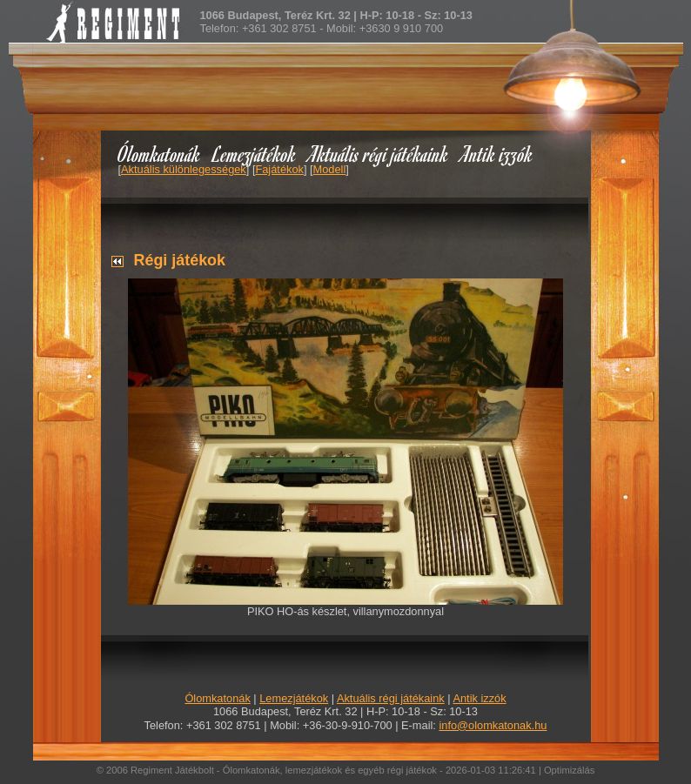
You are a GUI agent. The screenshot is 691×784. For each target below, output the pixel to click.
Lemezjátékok (255, 154)
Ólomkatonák (159, 154)
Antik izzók (497, 154)
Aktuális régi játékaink (379, 154)
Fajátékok (279, 169)
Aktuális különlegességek (184, 169)
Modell (330, 169)
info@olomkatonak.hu (493, 725)
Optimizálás (569, 770)
